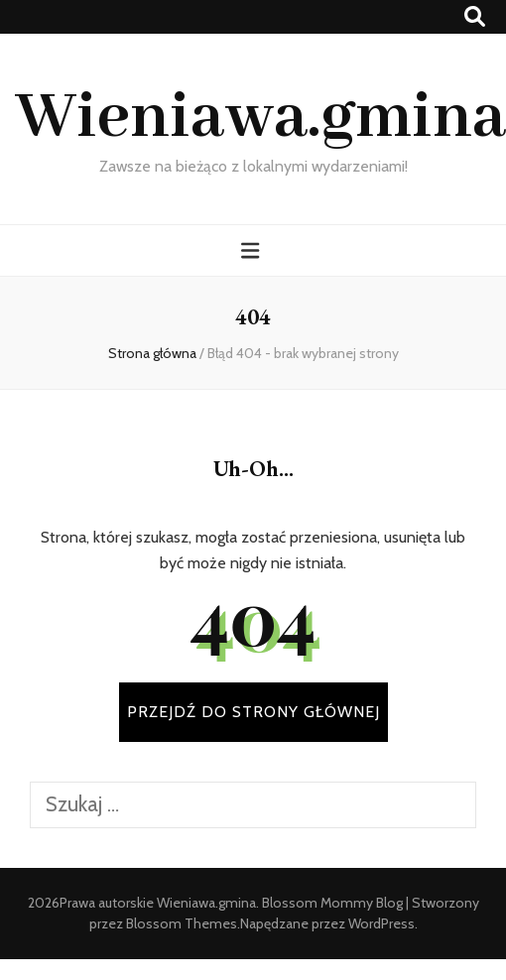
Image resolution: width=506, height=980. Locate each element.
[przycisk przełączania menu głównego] (253, 250)
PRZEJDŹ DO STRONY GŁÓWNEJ (253, 712)
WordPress (381, 923)
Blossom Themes (182, 923)
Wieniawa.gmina (260, 118)
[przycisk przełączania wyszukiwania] (475, 16)
